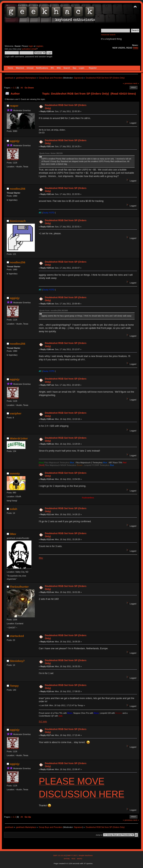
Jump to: (99, 835)
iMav (13, 534)
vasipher (16, 413)
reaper (14, 106)
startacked (17, 636)
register (40, 46)
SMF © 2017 (72, 855)
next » (136, 83)
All (22, 88)
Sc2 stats (43, 721)
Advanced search (108, 35)
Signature (78, 78)
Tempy (14, 686)
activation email (29, 49)
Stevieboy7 (17, 661)
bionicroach (18, 221)
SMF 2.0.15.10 (60, 855)
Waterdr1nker (19, 438)
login (31, 46)
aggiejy (15, 141)
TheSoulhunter (19, 587)
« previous (128, 83)
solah (14, 509)
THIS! (136, 48)
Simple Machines (86, 855)
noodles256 (18, 189)
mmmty (15, 473)
